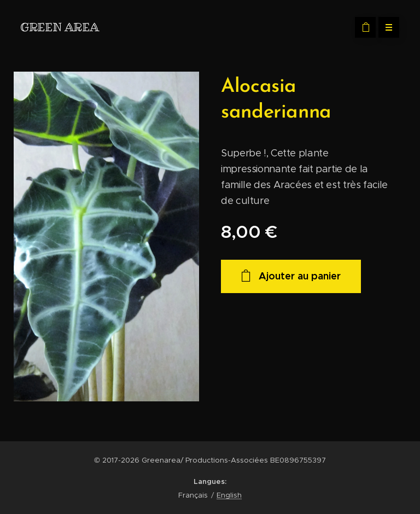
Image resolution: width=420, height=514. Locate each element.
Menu (385, 27)
